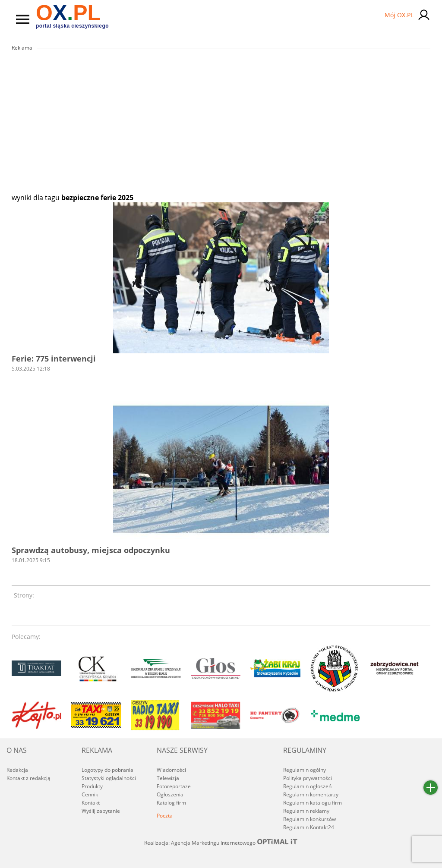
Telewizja (168, 778)
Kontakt (91, 803)
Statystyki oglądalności (109, 778)
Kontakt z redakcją (28, 778)
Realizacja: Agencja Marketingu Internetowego (221, 843)
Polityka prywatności (308, 778)
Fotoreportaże (174, 786)
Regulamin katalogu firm (313, 803)
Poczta (165, 816)
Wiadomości (171, 770)
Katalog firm (171, 803)
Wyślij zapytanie (101, 811)
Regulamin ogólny (305, 770)
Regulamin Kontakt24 (309, 827)
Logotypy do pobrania (107, 770)
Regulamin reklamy (306, 811)
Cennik (90, 794)
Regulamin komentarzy (311, 794)
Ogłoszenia (170, 794)
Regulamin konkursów (309, 819)
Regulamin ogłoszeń (307, 786)
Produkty (92, 786)
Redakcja (17, 770)
